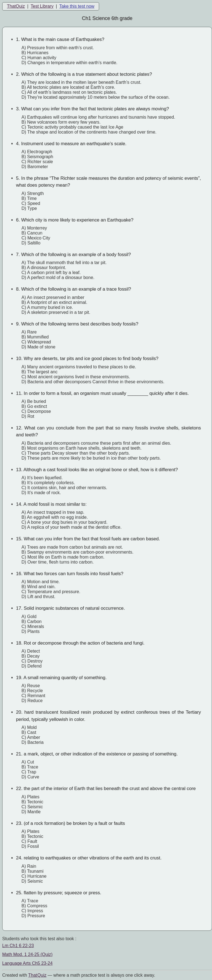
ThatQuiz (16, 6)
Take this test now (77, 6)
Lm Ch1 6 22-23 (18, 946)
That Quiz (37, 975)
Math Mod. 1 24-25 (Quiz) (27, 954)
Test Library (42, 6)
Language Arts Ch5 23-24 (27, 963)
